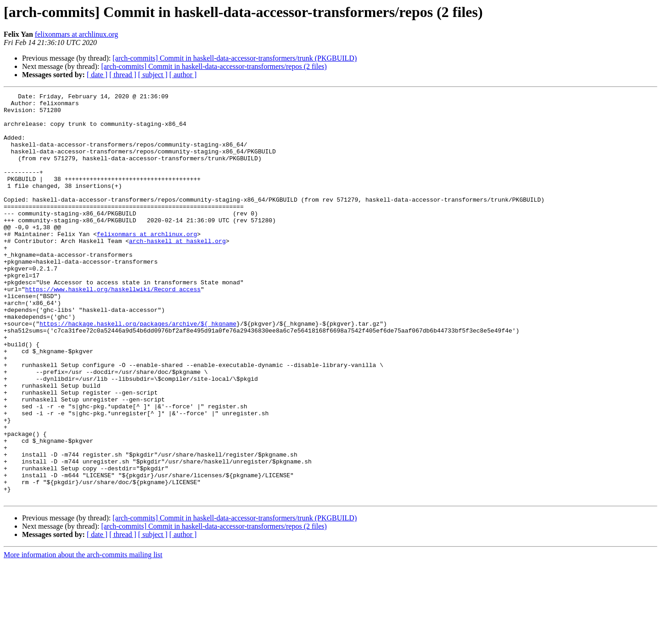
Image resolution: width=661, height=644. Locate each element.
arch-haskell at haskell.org (177, 271)
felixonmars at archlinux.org (76, 34)
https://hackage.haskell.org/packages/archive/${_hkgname (138, 370)
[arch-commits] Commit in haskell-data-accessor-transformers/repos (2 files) (214, 66)
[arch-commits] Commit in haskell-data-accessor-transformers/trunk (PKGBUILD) (235, 58)
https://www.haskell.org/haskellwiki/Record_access (113, 329)
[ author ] (183, 75)
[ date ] (97, 75)
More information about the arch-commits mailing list (83, 636)
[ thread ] (123, 75)
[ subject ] (153, 75)
